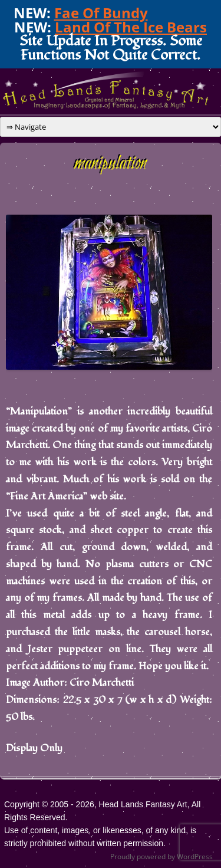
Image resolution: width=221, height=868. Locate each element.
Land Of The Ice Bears (131, 27)
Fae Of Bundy (101, 13)
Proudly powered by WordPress (161, 857)
